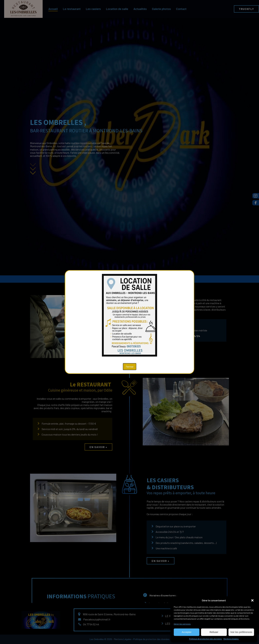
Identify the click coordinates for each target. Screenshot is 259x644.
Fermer (130, 367)
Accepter (187, 632)
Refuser (214, 632)
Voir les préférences (241, 632)
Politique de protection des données (205, 639)
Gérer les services (182, 624)
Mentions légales (231, 639)
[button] (252, 600)
